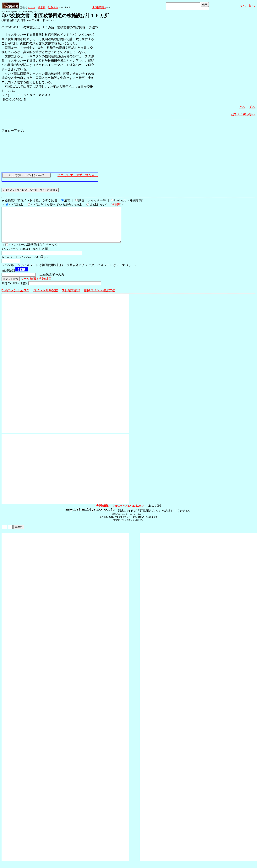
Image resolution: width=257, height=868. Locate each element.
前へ (252, 6)
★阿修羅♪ (99, 7)
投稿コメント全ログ (15, 297)
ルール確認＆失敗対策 (36, 286)
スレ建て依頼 (71, 297)
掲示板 (42, 7)
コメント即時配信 (46, 297)
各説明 (117, 205)
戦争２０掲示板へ (243, 114)
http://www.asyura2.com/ (128, 513)
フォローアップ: (13, 131)
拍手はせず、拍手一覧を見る (78, 175)
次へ (243, 6)
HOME (31, 7)
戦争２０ (53, 7)
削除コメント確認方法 (100, 297)
